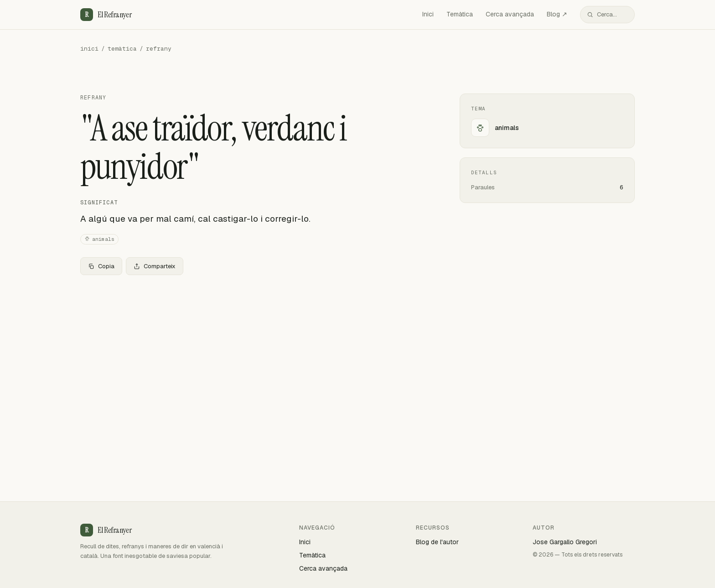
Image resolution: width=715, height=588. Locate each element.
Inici (428, 14)
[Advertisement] (255, 350)
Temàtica (460, 14)
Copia (101, 266)
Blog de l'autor (437, 542)
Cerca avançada (510, 14)
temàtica (122, 49)
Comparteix (155, 266)
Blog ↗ (557, 14)
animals (99, 239)
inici (89, 49)
